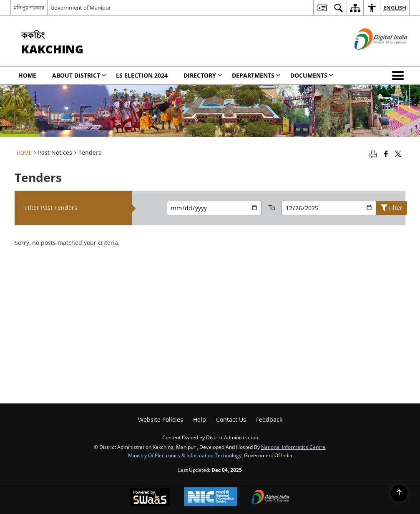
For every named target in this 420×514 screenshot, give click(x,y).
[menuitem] (322, 8)
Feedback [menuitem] (269, 420)
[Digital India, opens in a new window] (271, 498)
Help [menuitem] (200, 420)
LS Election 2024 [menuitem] (142, 75)
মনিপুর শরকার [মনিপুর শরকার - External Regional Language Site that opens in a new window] (29, 8)
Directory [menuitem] (203, 75)
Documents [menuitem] (312, 75)
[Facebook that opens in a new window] (386, 154)
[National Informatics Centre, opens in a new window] (211, 498)
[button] (400, 76)
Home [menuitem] (27, 75)
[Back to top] (399, 493)
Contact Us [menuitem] (231, 420)
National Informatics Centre (293, 447)
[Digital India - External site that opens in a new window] (371, 57)
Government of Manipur (81, 8)
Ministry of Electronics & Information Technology (185, 455)
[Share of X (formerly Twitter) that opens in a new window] (398, 154)
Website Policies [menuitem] (161, 420)
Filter (392, 208)
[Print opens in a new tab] (373, 154)
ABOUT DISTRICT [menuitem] (79, 75)
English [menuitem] (395, 8)
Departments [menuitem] (256, 75)
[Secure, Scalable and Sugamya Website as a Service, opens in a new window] (150, 498)
